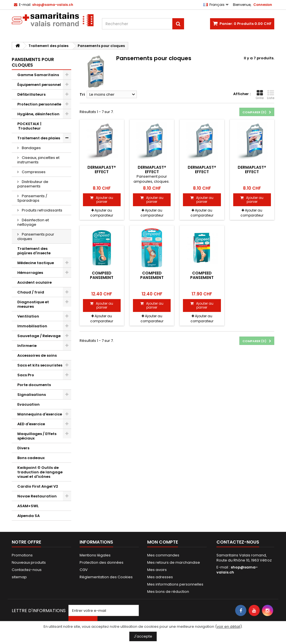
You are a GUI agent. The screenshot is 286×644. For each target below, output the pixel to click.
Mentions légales (95, 555)
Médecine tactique (36, 263)
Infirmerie (27, 346)
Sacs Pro (26, 375)
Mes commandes (163, 555)
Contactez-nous (27, 570)
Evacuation (28, 404)
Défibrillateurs (31, 94)
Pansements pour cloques (36, 237)
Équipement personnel (39, 85)
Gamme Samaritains (38, 75)
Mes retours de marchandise (174, 562)
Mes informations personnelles (175, 584)
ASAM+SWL (28, 506)
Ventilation (28, 316)
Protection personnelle (39, 104)
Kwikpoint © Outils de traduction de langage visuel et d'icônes (40, 472)
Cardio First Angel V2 (38, 486)
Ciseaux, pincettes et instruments (38, 160)
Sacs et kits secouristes (40, 365)
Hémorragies (30, 273)
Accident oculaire (34, 282)
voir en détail (228, 627)
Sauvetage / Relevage (39, 336)
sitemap (19, 577)
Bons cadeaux (31, 458)
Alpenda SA (28, 516)
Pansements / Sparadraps (32, 198)
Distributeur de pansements (33, 184)
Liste (271, 95)
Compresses (33, 172)
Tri (82, 94)
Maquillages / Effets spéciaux (37, 436)
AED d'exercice (31, 424)
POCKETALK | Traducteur (29, 126)
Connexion (263, 5)
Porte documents (34, 385)
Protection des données (102, 562)
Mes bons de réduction (168, 592)
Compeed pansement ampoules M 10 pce (202, 278)
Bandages (31, 148)
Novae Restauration (37, 496)
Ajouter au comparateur (102, 213)
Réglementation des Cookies (106, 577)
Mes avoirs (157, 570)
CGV (84, 570)
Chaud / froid (31, 292)
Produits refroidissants (42, 210)
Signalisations (32, 395)
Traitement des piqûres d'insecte (34, 251)
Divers (23, 448)
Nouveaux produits (29, 562)
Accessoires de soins (37, 355)
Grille (260, 95)
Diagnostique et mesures (33, 304)
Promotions (22, 555)
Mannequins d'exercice (40, 414)
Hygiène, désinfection (38, 114)
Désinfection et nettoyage (33, 222)
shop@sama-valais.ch (237, 570)
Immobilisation (32, 326)
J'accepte (143, 636)
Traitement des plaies (39, 138)
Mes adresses (160, 577)
